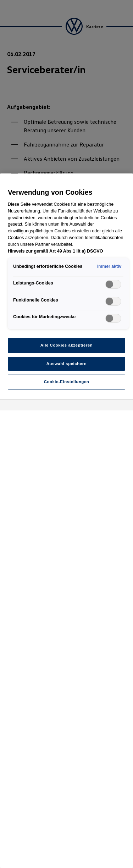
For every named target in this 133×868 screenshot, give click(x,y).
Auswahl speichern (66, 364)
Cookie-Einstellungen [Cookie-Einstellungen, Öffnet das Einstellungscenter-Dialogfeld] (67, 382)
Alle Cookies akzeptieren (67, 345)
